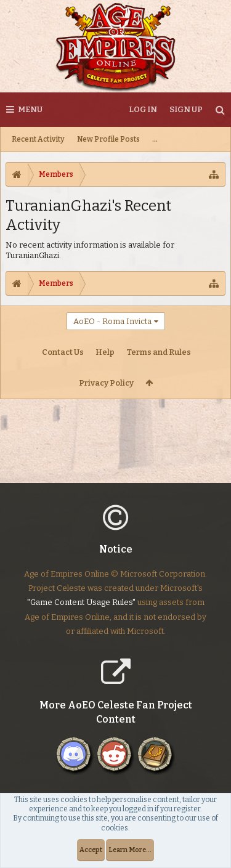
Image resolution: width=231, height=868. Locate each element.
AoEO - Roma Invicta (112, 321)
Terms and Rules (159, 352)
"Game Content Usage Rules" (81, 612)
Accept (91, 850)
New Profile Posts (108, 139)
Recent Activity (38, 139)
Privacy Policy (106, 383)
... (155, 139)
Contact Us (63, 352)
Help (105, 352)
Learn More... (130, 850)
